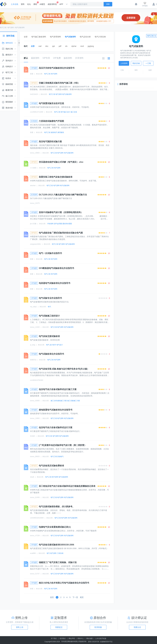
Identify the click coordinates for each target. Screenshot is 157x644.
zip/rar (74, 46)
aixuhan (33, 186)
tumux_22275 (35, 203)
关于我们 (54, 638)
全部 (26, 37)
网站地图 (89, 638)
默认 (26, 60)
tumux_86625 (35, 457)
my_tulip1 (33, 307)
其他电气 (60, 457)
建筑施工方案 (62, 401)
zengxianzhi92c (36, 244)
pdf (60, 46)
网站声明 (72, 638)
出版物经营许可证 (106, 642)
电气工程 (3, 28)
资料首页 (9, 43)
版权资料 (68, 58)
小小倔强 (33, 168)
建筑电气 (54, 132)
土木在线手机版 (101, 638)
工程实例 (60, 553)
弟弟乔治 (33, 360)
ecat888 (33, 553)
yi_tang (33, 345)
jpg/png (91, 46)
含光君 (32, 436)
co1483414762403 (37, 380)
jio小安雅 (33, 224)
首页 (52, 597)
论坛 (29, 4)
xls (66, 46)
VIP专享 (46, 58)
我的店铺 (136, 63)
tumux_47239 (35, 536)
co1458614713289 (37, 112)
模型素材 (9, 102)
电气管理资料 (55, 37)
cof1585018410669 (37, 518)
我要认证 (137, 627)
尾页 (82, 597)
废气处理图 (58, 224)
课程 (35, 3)
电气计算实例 (100, 37)
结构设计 (9, 66)
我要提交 (59, 627)
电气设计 (60, 345)
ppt (53, 46)
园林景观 (9, 84)
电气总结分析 (85, 37)
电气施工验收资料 (39, 37)
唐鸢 (32, 74)
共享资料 (79, 58)
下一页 (75, 597)
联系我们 (63, 638)
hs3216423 (34, 94)
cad (40, 46)
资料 (23, 4)
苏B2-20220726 (94, 642)
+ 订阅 (148, 63)
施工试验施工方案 (74, 401)
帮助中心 (81, 638)
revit (82, 46)
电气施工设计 (66, 112)
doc (47, 46)
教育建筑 (61, 132)
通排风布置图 (67, 224)
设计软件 (53, 345)
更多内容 (9, 108)
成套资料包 (52, 3)
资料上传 (20, 627)
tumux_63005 (35, 401)
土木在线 (15, 4)
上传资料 (124, 63)
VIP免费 (57, 58)
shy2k (32, 477)
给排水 (8, 78)
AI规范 (42, 4)
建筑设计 (9, 55)
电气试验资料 (20, 28)
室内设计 (9, 61)
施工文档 (9, 96)
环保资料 (51, 224)
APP (61, 4)
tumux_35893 (35, 153)
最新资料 (35, 58)
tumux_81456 (35, 497)
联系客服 (98, 627)
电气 (49, 307)
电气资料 (11, 28)
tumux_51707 (35, 574)
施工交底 (74, 112)
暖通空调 (9, 90)
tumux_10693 (35, 418)
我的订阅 (9, 49)
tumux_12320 (35, 327)
